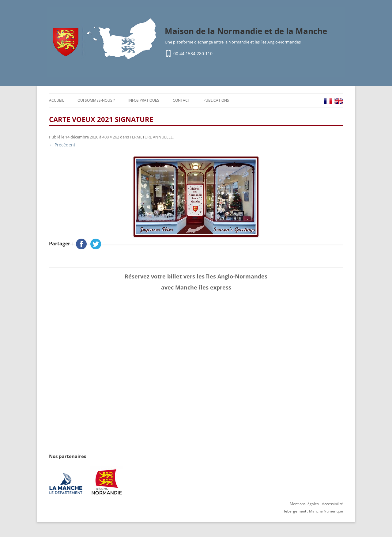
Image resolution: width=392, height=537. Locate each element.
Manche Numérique (326, 511)
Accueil (57, 100)
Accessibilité (332, 504)
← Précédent (62, 145)
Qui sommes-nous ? (96, 100)
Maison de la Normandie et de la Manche (246, 31)
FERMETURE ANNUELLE (151, 137)
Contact (181, 100)
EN (339, 101)
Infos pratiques (144, 100)
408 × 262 (111, 137)
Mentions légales (304, 504)
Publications (216, 100)
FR (328, 101)
